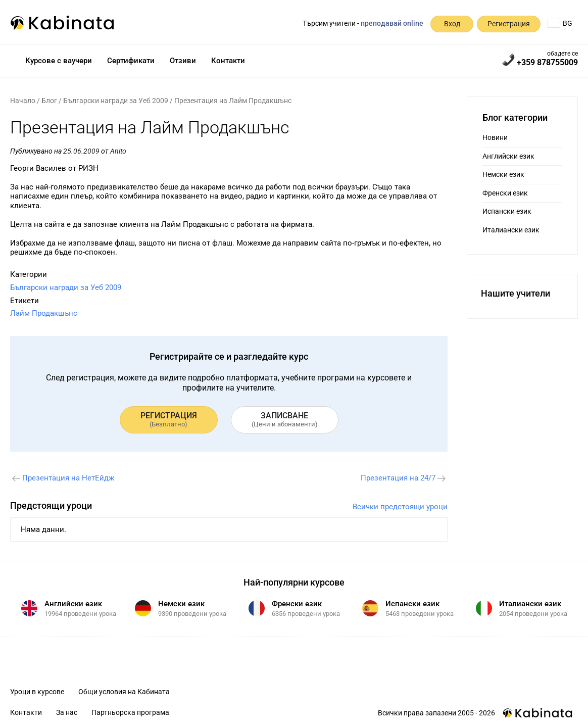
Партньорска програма (130, 712)
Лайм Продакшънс (44, 313)
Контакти (228, 61)
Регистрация (509, 24)
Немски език (503, 174)
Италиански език (511, 230)
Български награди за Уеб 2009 (116, 101)
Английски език (508, 156)
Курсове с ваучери (59, 61)
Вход (452, 24)
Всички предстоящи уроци (400, 507)
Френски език (505, 193)
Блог (49, 101)
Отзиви (183, 61)
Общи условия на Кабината (124, 692)
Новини (495, 137)
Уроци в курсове (37, 692)
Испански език (507, 211)
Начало (23, 101)
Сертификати (131, 61)
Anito (118, 151)
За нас (67, 712)
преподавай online (392, 23)
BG (560, 23)
